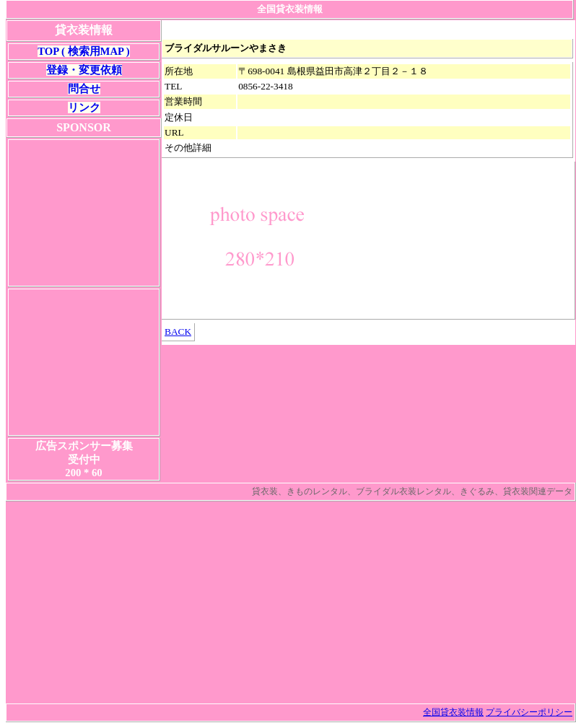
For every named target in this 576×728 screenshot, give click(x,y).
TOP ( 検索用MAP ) (83, 51)
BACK (178, 332)
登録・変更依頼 (84, 70)
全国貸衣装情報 (453, 712)
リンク (84, 108)
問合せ (84, 89)
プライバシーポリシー (529, 712)
